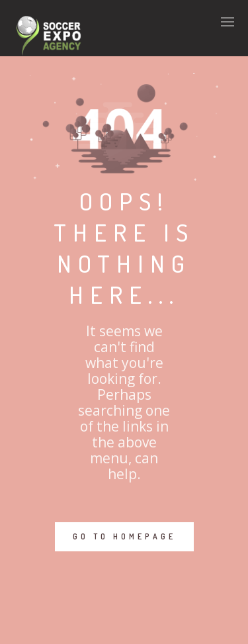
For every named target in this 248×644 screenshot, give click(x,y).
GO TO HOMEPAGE (124, 536)
